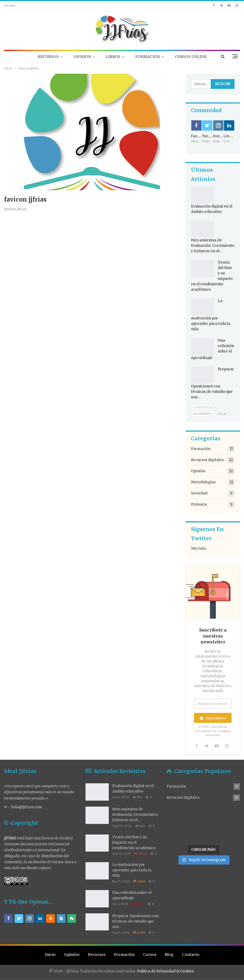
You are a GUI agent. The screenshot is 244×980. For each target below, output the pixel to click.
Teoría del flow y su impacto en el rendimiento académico (134, 842)
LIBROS (113, 57)
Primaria (199, 504)
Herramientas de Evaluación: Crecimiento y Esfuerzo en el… (213, 246)
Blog (169, 955)
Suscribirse (216, 718)
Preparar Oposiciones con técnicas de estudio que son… (135, 921)
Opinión (198, 471)
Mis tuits (199, 549)
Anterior (202, 407)
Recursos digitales (207, 460)
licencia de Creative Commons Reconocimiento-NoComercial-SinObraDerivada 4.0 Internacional (39, 844)
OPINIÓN (82, 57)
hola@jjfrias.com (27, 807)
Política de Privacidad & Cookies (165, 971)
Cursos (150, 955)
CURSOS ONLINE (191, 57)
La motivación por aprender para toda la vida (132, 870)
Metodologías (203, 482)
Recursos (97, 955)
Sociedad (199, 493)
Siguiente (203, 414)
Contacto (191, 955)
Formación (201, 449)
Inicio (50, 955)
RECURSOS (48, 57)
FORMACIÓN (148, 57)
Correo (10, 6)
